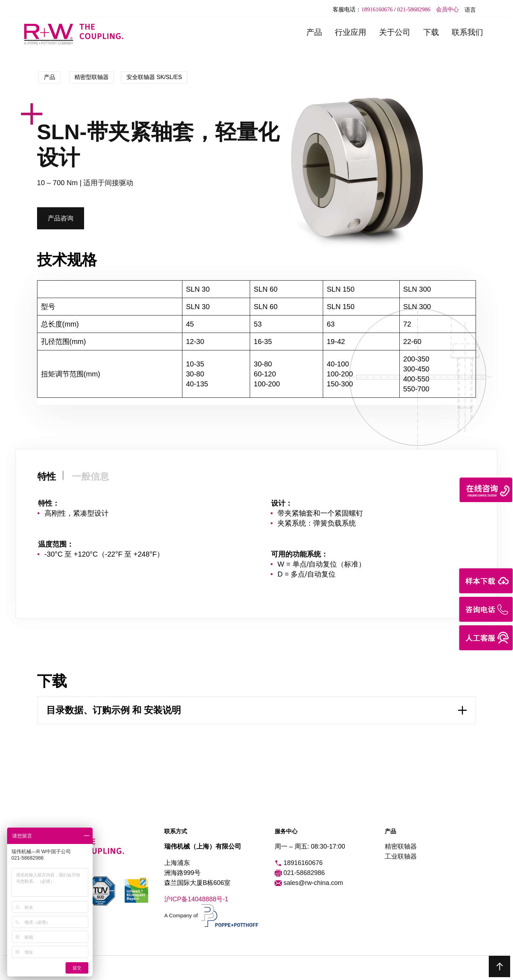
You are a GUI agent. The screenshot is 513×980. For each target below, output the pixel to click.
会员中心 (447, 9)
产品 (314, 32)
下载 (431, 32)
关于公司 (395, 32)
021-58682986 (414, 9)
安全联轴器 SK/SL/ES (154, 77)
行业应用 (351, 32)
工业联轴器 (401, 856)
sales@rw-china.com (309, 883)
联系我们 (467, 32)
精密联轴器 (401, 846)
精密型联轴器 (92, 77)
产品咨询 (61, 218)
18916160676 (377, 9)
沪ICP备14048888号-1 (196, 899)
